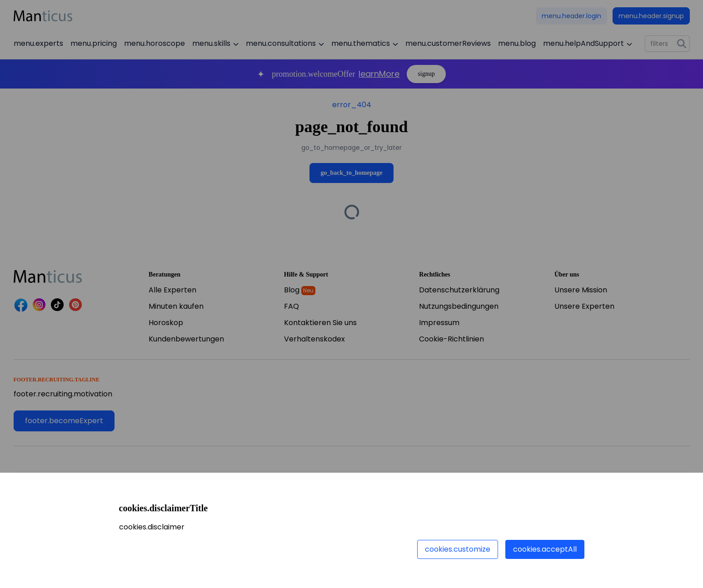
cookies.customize (458, 549)
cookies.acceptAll (545, 549)
